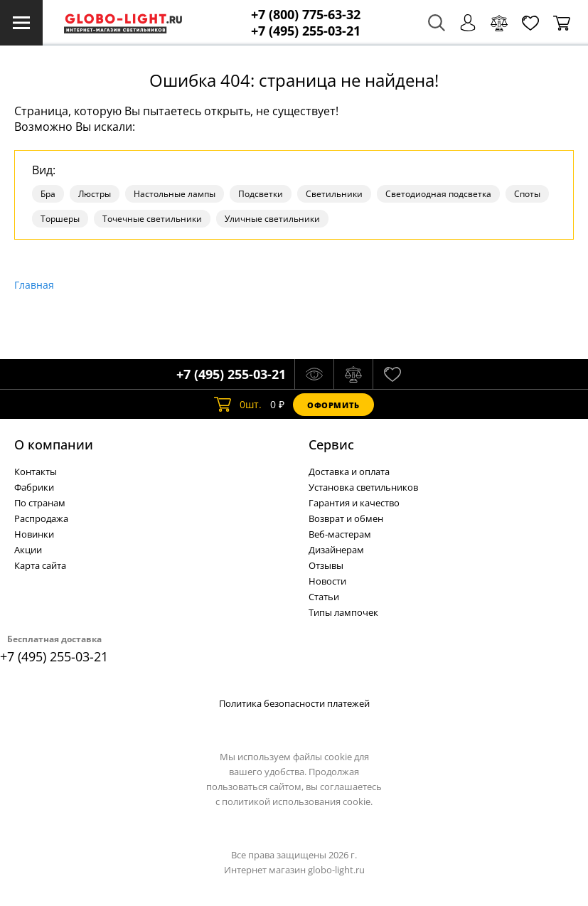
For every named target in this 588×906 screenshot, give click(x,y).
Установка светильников (363, 487)
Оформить (333, 405)
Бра (48, 194)
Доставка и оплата (349, 471)
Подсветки (261, 194)
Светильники (334, 194)
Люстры (95, 194)
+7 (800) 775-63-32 (306, 15)
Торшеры (60, 219)
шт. (238, 405)
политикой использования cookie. (297, 801)
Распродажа (41, 518)
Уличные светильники (272, 219)
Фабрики (34, 487)
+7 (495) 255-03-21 (306, 31)
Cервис (331, 444)
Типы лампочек (343, 612)
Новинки (34, 534)
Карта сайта (40, 565)
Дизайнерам (336, 550)
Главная (34, 285)
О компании (54, 444)
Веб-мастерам (340, 534)
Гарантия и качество (354, 503)
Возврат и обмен (346, 518)
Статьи (324, 597)
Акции (28, 550)
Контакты (36, 471)
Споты (527, 194)
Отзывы (326, 565)
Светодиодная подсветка (438, 194)
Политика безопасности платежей (294, 703)
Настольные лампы (175, 194)
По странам (40, 503)
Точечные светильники (152, 219)
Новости (327, 581)
